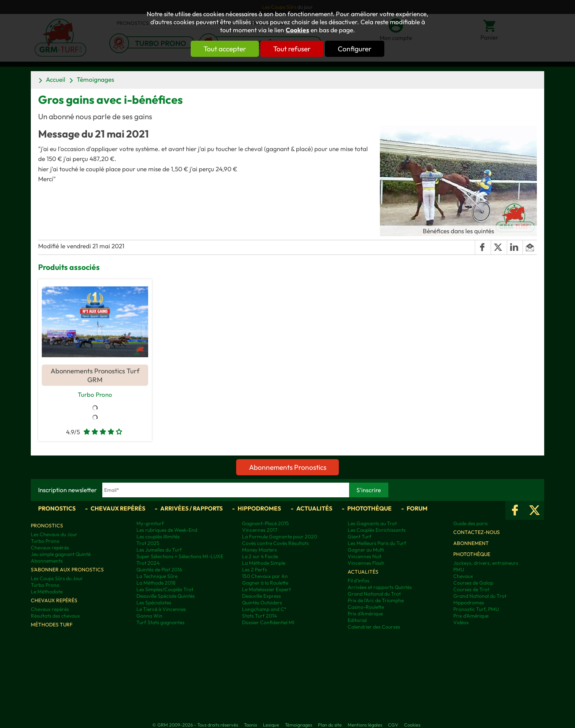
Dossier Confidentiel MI (268, 623)
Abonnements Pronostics (288, 468)
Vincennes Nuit (365, 557)
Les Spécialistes (154, 603)
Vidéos (461, 623)
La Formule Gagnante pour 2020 (280, 537)
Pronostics (57, 509)
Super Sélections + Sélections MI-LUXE (180, 557)
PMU (459, 570)
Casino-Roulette (366, 607)
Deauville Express (261, 596)
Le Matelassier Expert (266, 590)
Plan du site (330, 725)
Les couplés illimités (158, 537)
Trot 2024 (148, 563)
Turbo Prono (95, 394)
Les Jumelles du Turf (159, 550)
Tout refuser (292, 49)
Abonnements (47, 561)
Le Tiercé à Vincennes (161, 610)
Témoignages (95, 79)
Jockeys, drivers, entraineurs (486, 563)
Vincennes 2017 (260, 530)
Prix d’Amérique (471, 616)
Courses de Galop (473, 583)
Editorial (357, 621)
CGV (393, 725)
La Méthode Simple (264, 563)
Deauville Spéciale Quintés (166, 596)
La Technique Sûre (157, 577)
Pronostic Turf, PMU (476, 610)
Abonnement (471, 544)
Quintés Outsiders (262, 603)
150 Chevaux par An (265, 577)
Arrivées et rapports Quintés (380, 588)
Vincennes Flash (366, 563)
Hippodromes (259, 509)
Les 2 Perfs (254, 570)
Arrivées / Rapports (191, 509)
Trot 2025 (148, 544)
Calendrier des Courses (374, 627)
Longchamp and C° (264, 610)
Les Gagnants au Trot (372, 524)
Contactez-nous (477, 533)
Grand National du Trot (374, 594)
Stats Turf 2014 (259, 616)
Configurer (360, 49)
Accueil (56, 79)
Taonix (250, 725)
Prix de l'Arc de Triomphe (376, 601)
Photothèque (369, 509)
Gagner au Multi (366, 550)
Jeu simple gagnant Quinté (61, 555)
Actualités (314, 509)
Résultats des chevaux (55, 616)
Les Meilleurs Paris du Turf (377, 544)
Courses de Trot (471, 590)
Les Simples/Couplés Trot (165, 590)
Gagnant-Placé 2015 (265, 524)
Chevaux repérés (118, 509)
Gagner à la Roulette (265, 583)
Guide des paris (470, 524)
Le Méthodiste (47, 592)
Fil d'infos (358, 581)
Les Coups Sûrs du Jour (57, 579)
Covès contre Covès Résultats (275, 544)
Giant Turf (360, 537)
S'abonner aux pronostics (67, 570)
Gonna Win (149, 616)
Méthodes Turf (52, 625)
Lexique (271, 725)
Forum (417, 509)
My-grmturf (150, 524)
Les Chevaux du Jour (54, 535)
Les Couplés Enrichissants (377, 530)
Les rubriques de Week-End (167, 530)
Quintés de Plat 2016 (159, 570)
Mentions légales (365, 725)
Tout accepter (220, 49)
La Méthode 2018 (156, 583)
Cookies (297, 30)
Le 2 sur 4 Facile (260, 557)
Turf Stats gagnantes (160, 623)
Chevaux (463, 577)
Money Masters (259, 550)
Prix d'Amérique (365, 614)
